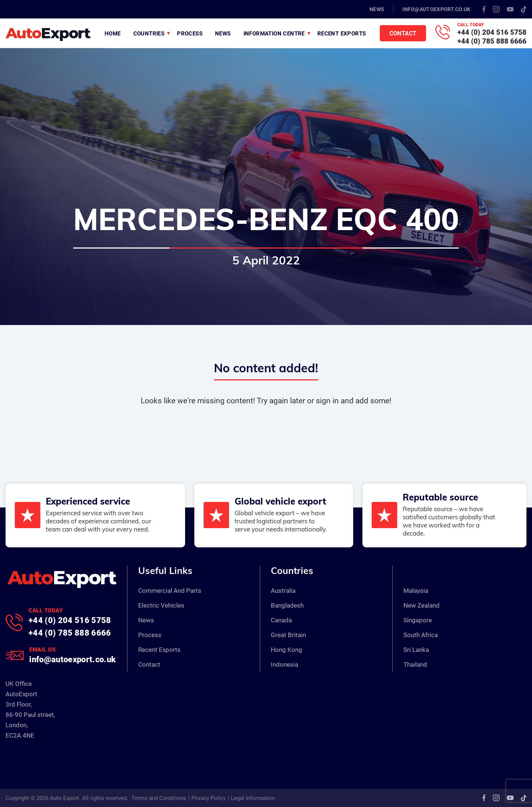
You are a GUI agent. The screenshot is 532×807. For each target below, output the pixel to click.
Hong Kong (287, 649)
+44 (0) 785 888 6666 (492, 41)
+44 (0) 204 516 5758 (492, 32)
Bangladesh (287, 605)
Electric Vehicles (161, 605)
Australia (283, 590)
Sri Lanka (416, 649)
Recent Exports (342, 33)
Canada (281, 620)
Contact (403, 33)
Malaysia (416, 590)
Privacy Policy (209, 798)
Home (113, 33)
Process (190, 33)
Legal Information (253, 798)
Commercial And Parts (170, 590)
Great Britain (288, 635)
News (377, 9)
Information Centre (274, 33)
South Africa (421, 635)
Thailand (415, 664)
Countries (149, 33)
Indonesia (284, 664)
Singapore (418, 620)
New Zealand (422, 605)
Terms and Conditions (159, 798)
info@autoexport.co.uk (436, 9)
